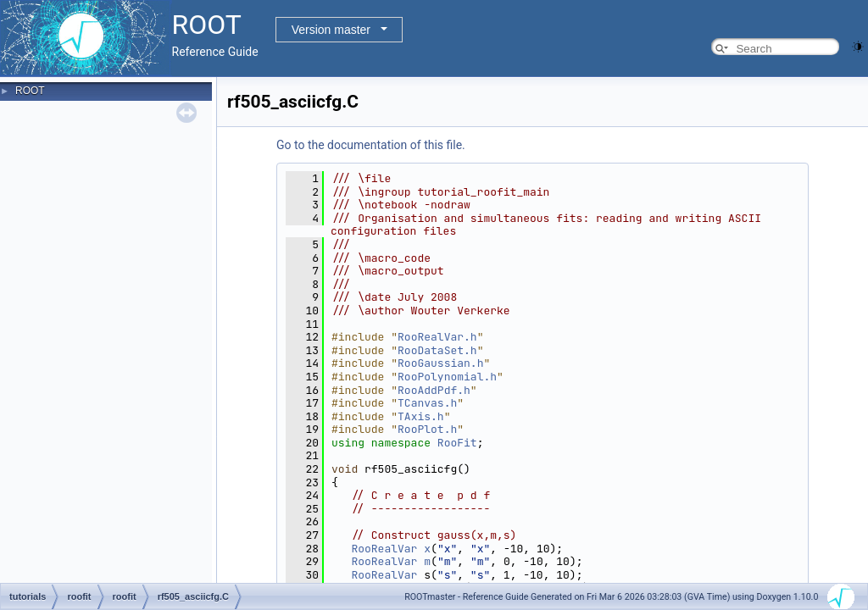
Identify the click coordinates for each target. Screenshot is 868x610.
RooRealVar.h (437, 337)
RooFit (457, 443)
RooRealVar (384, 549)
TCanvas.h (427, 403)
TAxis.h (421, 416)
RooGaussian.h (440, 363)
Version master (331, 30)
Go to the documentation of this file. (371, 145)
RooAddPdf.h (434, 390)
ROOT (30, 91)
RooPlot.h (427, 429)
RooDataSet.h (437, 350)
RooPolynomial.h (447, 377)
